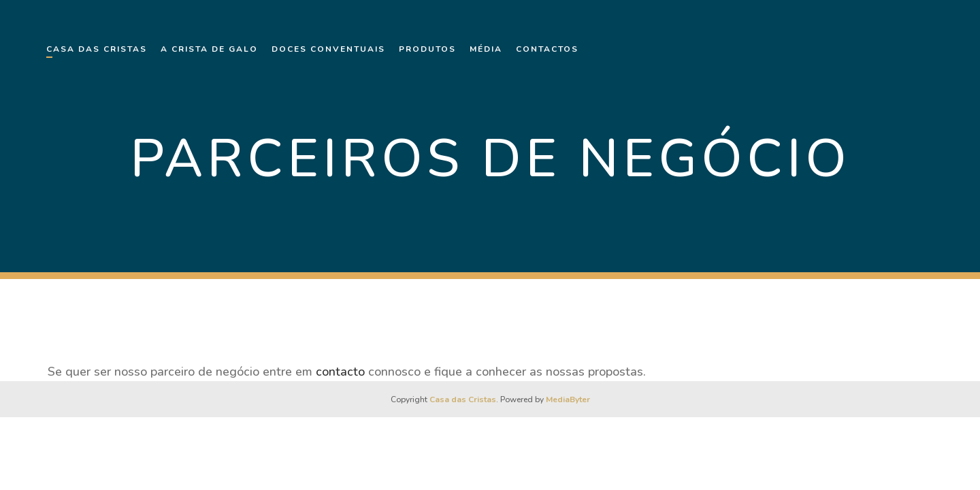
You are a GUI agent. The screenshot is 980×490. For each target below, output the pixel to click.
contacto (340, 372)
